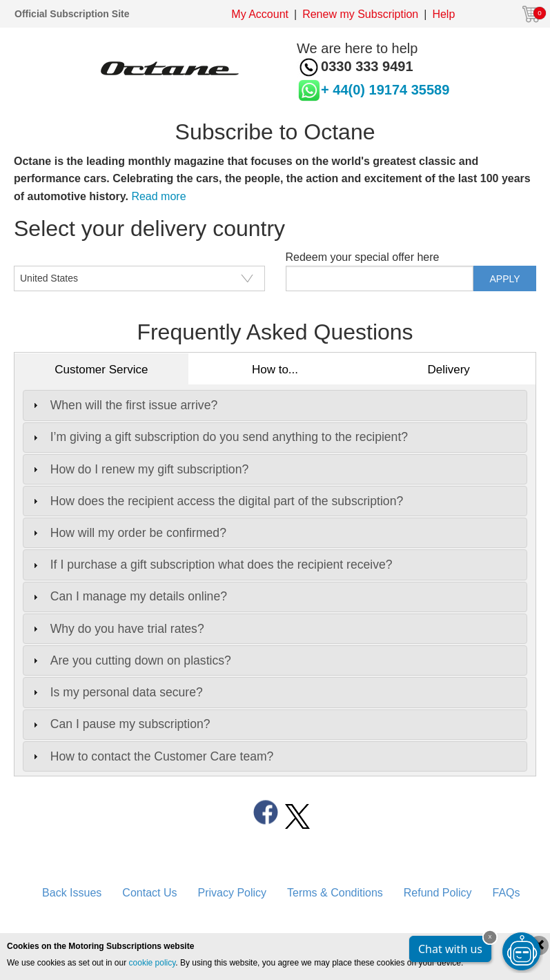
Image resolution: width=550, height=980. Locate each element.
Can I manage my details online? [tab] (128, 596)
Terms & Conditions (335, 893)
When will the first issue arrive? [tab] (124, 405)
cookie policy (153, 963)
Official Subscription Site (72, 14)
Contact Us (149, 893)
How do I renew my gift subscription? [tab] (139, 469)
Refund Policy (438, 893)
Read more (158, 196)
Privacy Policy (232, 893)
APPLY (505, 279)
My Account (260, 14)
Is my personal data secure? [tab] (116, 692)
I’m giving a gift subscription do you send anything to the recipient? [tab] (219, 437)
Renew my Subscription (360, 14)
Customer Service (101, 370)
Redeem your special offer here (363, 257)
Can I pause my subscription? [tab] (120, 724)
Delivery (448, 370)
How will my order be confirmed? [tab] (128, 533)
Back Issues (72, 893)
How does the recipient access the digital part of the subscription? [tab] (216, 501)
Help (443, 14)
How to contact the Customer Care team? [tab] (152, 756)
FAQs (507, 893)
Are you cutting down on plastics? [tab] (130, 660)
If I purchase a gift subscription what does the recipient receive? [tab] (211, 565)
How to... (275, 370)
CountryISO (43, 257)
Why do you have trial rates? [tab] (117, 629)
